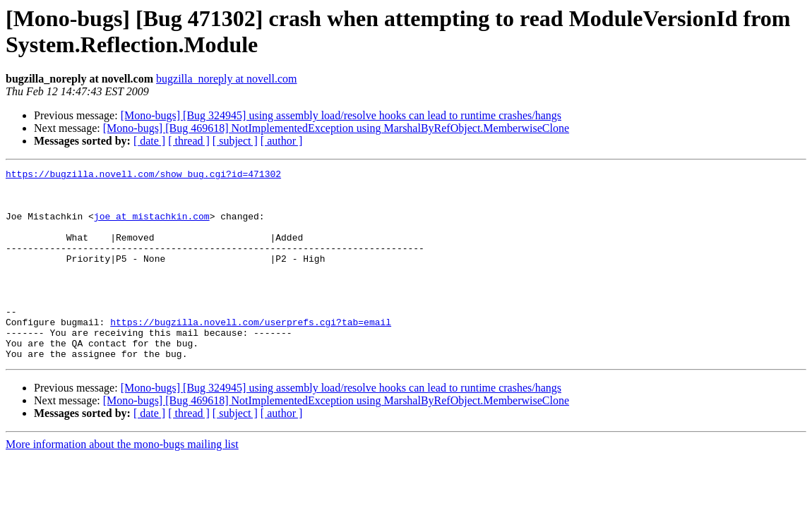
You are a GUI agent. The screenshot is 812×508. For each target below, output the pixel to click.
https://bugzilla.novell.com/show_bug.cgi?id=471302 (143, 176)
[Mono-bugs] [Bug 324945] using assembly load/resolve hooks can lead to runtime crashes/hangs (341, 115)
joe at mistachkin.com (152, 226)
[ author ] (282, 141)
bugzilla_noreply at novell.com (227, 79)
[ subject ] (235, 141)
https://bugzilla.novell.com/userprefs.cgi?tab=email (251, 353)
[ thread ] (189, 141)
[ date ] (149, 141)
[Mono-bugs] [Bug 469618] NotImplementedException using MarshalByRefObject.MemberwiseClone (336, 128)
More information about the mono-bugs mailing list (122, 482)
